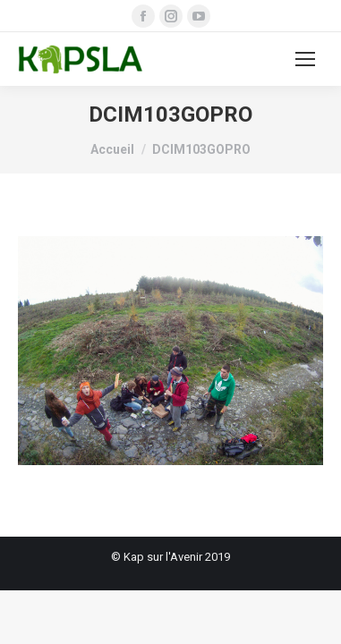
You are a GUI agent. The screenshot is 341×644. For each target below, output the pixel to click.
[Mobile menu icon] (305, 59)
